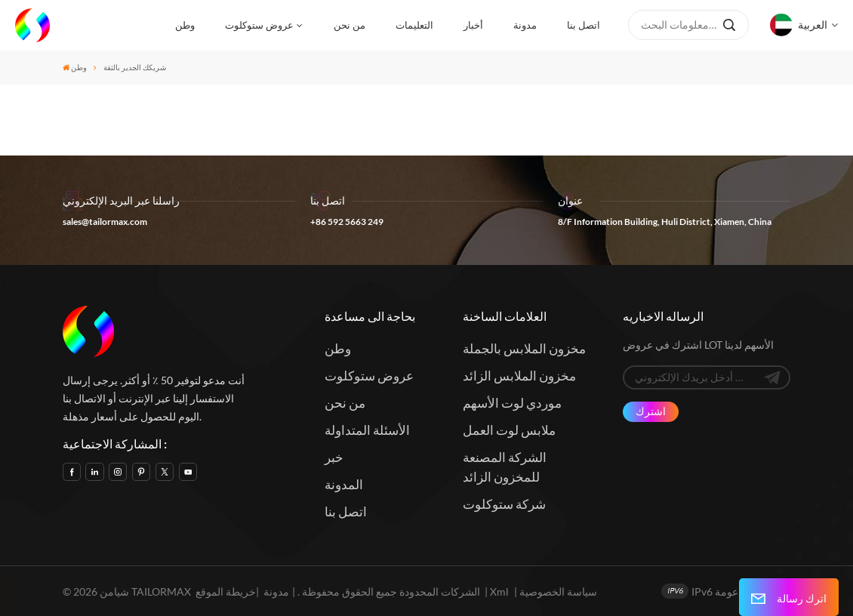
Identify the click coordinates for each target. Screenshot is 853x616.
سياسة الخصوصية (558, 591)
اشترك (651, 411)
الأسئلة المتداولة (367, 430)
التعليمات (414, 25)
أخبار (473, 25)
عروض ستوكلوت (259, 25)
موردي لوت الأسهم (512, 403)
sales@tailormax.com (105, 222)
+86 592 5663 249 (347, 222)
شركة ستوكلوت (504, 504)
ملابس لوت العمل (509, 430)
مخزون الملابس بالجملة (524, 348)
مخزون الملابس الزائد (519, 376)
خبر (334, 457)
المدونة (344, 484)
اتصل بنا (584, 25)
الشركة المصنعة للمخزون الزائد (505, 467)
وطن (185, 25)
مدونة (525, 25)
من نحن (350, 25)
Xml (499, 591)
